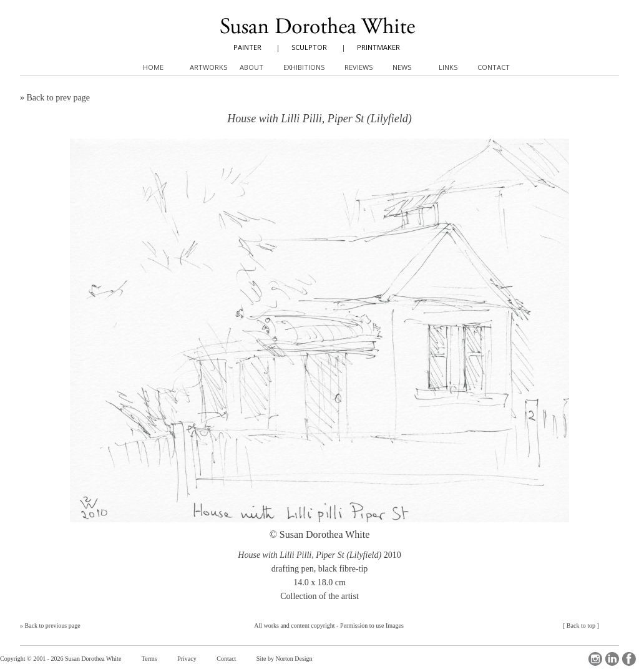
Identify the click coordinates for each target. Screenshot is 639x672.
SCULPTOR (309, 47)
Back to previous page (53, 626)
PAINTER (247, 47)
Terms (149, 659)
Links (448, 67)
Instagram (595, 659)
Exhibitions (304, 67)
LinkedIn (612, 659)
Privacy (187, 659)
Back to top (581, 626)
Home (153, 67)
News (402, 67)
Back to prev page (58, 98)
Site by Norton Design (285, 659)
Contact (226, 659)
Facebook (629, 659)
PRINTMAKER (378, 47)
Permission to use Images (372, 626)
